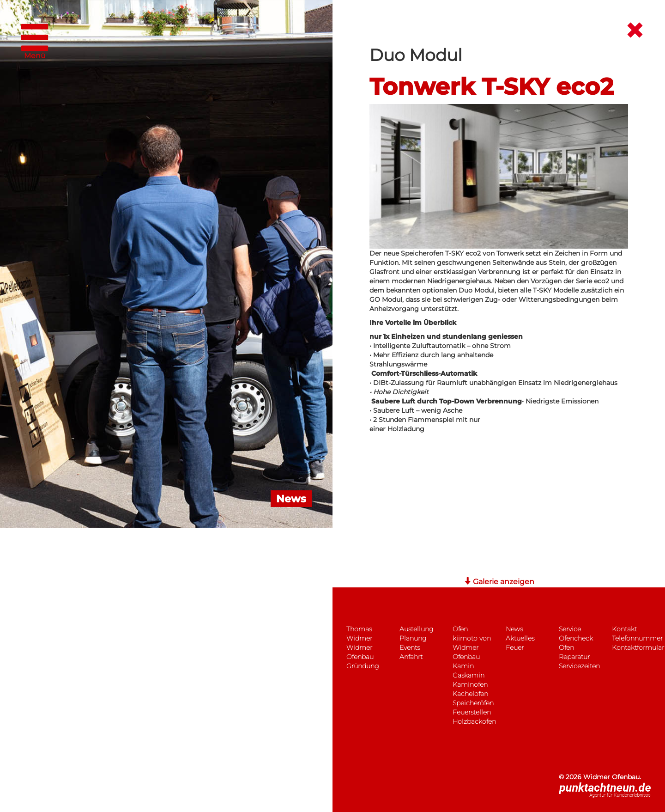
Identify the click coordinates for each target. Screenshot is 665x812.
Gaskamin (469, 675)
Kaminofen (470, 684)
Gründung (363, 666)
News (514, 629)
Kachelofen (470, 694)
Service (570, 629)
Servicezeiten (579, 666)
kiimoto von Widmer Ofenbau (472, 647)
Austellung (416, 629)
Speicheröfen (473, 703)
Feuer (515, 647)
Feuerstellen (472, 712)
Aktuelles (520, 638)
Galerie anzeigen (499, 582)
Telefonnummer (637, 638)
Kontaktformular (638, 647)
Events (410, 647)
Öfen (460, 629)
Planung (413, 638)
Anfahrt (411, 657)
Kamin (463, 666)
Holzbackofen (474, 721)
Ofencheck (576, 638)
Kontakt (624, 629)
